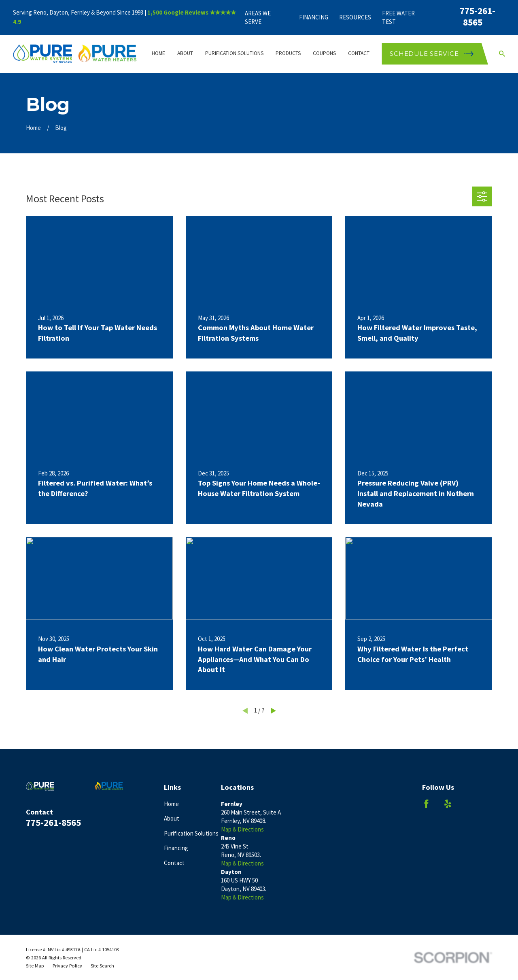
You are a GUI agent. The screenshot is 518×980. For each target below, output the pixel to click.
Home (171, 804)
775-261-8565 (478, 16)
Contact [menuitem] (359, 53)
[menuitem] (35, 966)
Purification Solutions (191, 833)
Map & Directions (242, 829)
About (172, 818)
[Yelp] (448, 804)
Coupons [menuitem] (324, 53)
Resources (355, 17)
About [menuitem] (185, 53)
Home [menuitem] (158, 53)
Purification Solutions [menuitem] (234, 53)
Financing (314, 17)
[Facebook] (426, 804)
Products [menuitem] (288, 53)
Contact (174, 863)
